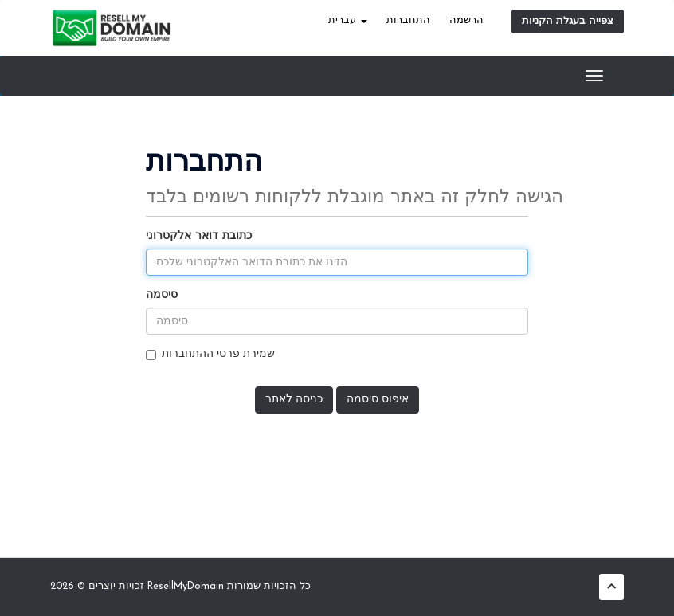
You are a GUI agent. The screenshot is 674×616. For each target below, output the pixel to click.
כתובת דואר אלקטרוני (199, 236)
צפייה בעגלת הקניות (568, 22)
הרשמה (466, 21)
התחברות (408, 21)
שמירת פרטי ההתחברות (210, 354)
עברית (348, 21)
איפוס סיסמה (378, 400)
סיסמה (162, 295)
